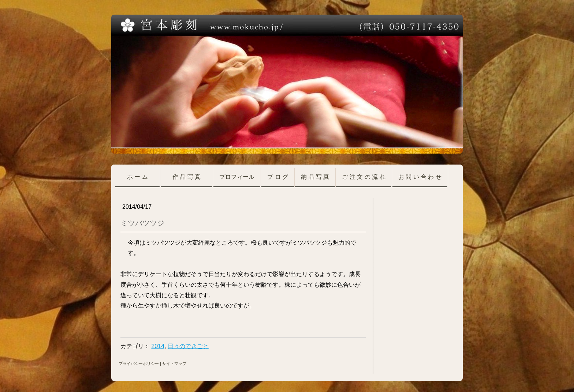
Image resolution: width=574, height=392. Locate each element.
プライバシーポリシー (139, 363)
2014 (158, 346)
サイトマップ (174, 363)
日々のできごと (188, 346)
